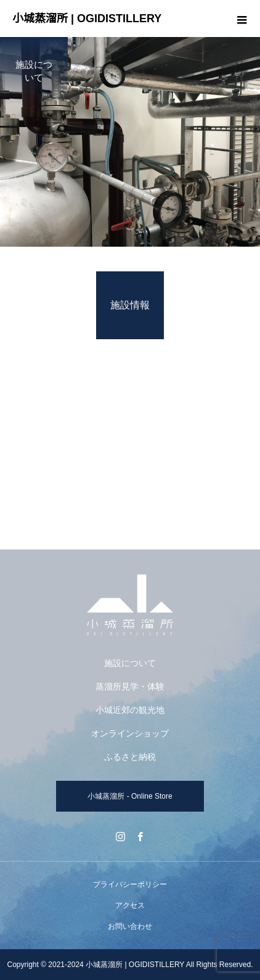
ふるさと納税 (130, 757)
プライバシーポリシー (130, 884)
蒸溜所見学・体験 (130, 686)
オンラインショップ (130, 733)
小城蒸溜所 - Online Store (130, 796)
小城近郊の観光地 (130, 710)
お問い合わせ (130, 926)
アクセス (130, 905)
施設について (130, 663)
